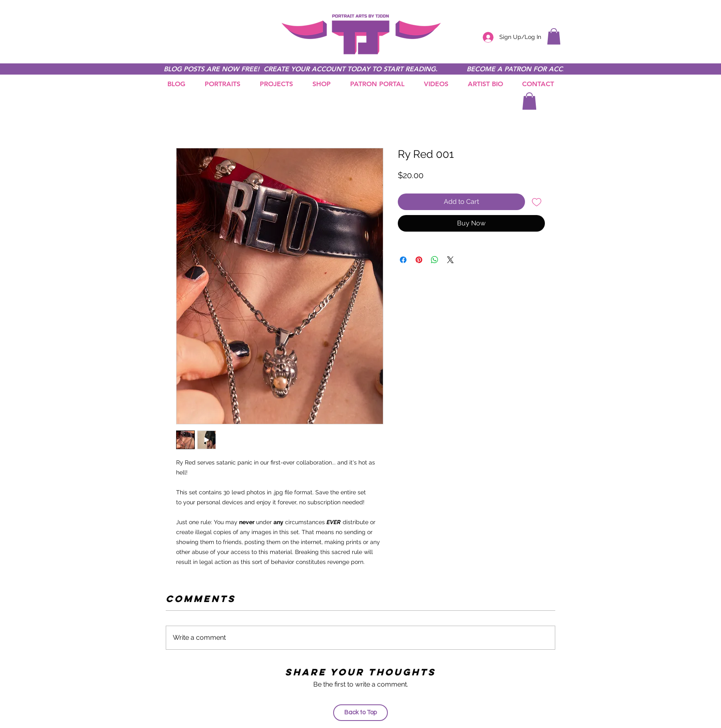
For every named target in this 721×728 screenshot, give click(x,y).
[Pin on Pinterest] (419, 260)
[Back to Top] (360, 713)
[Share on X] (450, 260)
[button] (554, 36)
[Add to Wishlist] (537, 202)
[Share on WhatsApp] (435, 260)
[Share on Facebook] (403, 260)
